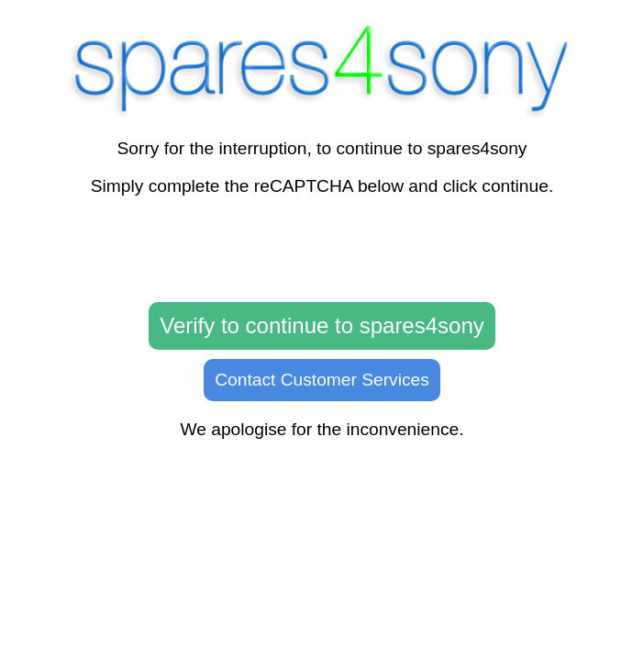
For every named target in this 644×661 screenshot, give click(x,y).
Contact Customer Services (322, 380)
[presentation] (322, 250)
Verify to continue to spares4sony (322, 325)
